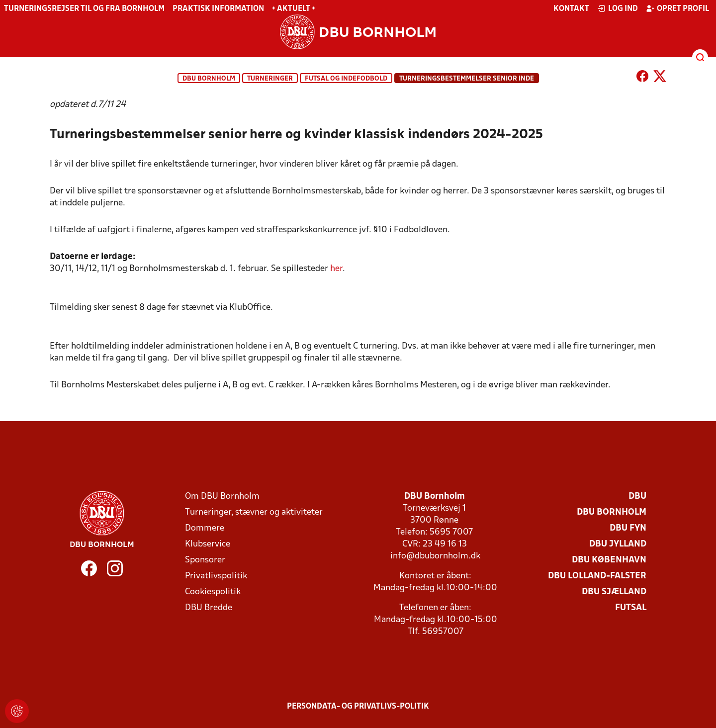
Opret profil (677, 8)
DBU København (609, 560)
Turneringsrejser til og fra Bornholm (84, 9)
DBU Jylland (618, 544)
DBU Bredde (209, 608)
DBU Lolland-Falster (597, 576)
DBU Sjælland (614, 592)
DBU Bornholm (209, 79)
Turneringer (270, 79)
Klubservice (208, 544)
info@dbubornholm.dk (435, 556)
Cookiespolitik (213, 592)
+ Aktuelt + (294, 9)
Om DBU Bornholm (222, 497)
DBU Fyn (628, 528)
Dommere (205, 528)
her (336, 269)
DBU (637, 497)
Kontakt (571, 9)
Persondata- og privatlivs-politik (358, 707)
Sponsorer (205, 560)
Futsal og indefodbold (346, 79)
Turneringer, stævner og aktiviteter (254, 512)
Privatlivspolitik (216, 576)
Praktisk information (218, 9)
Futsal (631, 608)
